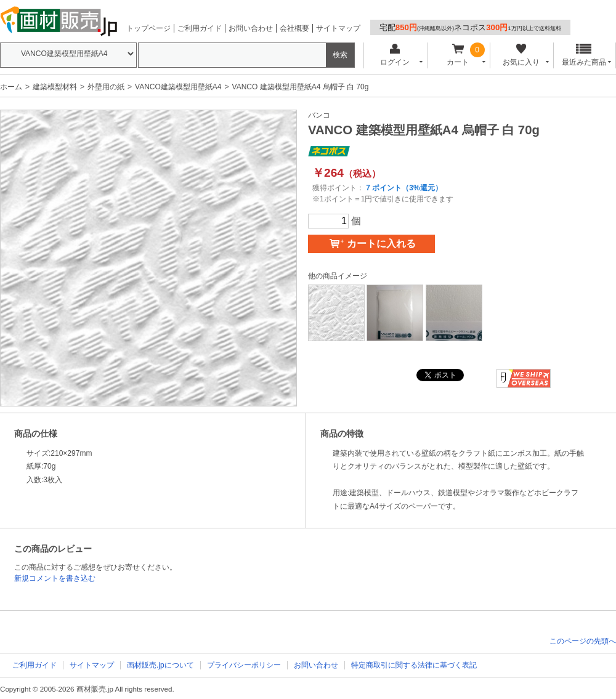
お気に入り (521, 55)
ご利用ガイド (200, 28)
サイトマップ (338, 28)
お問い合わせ (251, 28)
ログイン (395, 55)
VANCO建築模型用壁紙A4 (178, 87)
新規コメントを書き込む (55, 578)
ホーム (11, 87)
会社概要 (294, 28)
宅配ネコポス (470, 27)
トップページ (148, 28)
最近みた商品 (584, 55)
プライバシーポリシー (244, 665)
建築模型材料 (55, 87)
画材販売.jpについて (160, 665)
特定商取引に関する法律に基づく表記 (414, 665)
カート (458, 55)
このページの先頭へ (583, 641)
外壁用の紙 (106, 87)
